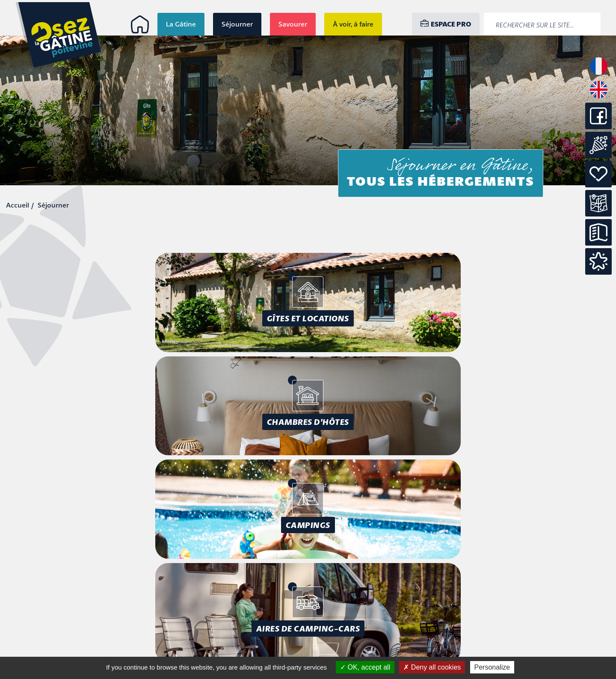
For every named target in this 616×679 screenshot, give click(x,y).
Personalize (492, 667)
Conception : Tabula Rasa (542, 640)
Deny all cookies (432, 667)
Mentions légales (559, 605)
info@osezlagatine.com (68, 647)
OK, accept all (365, 667)
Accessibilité (567, 614)
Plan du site (567, 624)
